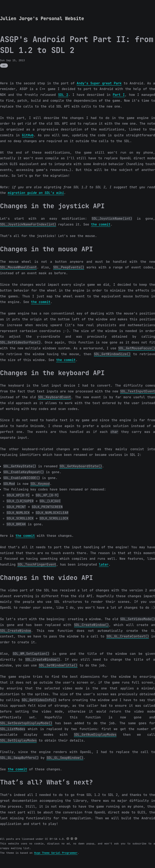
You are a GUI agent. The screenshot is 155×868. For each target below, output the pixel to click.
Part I (119, 95)
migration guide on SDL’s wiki (36, 193)
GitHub (28, 135)
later (104, 564)
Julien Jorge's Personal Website (42, 19)
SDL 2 (63, 95)
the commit (101, 224)
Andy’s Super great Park (99, 83)
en (4, 65)
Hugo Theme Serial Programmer (56, 853)
